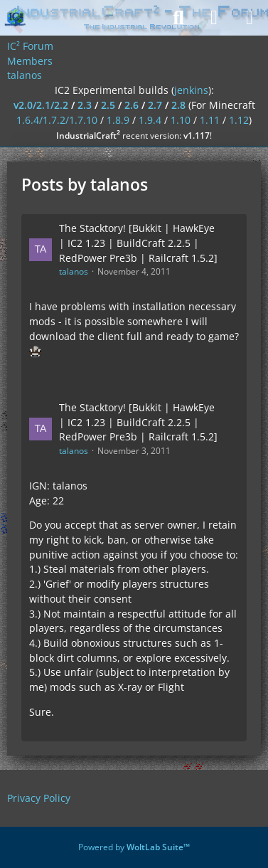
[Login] (214, 18)
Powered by (134, 847)
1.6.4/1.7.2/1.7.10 (57, 120)
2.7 (155, 105)
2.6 (132, 105)
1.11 (210, 120)
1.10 (181, 120)
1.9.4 (150, 120)
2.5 (108, 105)
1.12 (239, 120)
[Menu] (250, 18)
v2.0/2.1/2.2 (41, 105)
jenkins (191, 90)
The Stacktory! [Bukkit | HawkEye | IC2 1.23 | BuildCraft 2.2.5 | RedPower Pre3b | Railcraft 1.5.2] (138, 243)
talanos (74, 271)
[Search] (178, 18)
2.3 (85, 105)
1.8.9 (118, 120)
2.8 (178, 105)
